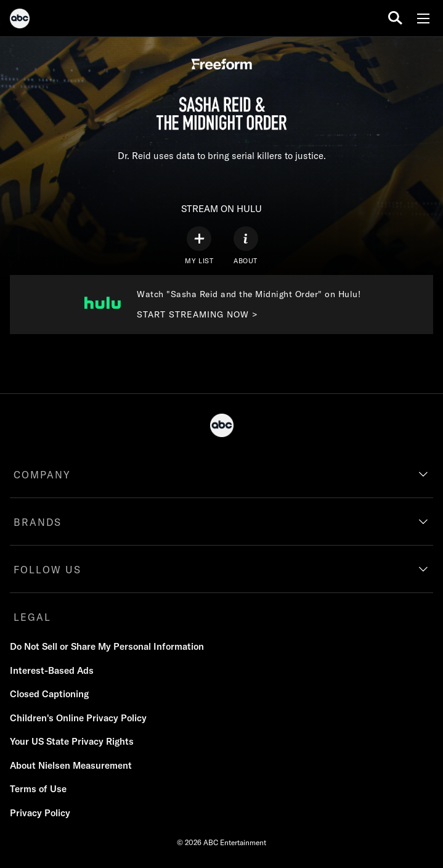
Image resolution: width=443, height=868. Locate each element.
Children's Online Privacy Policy (78, 718)
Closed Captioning (49, 694)
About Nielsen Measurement (71, 765)
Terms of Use (38, 789)
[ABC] (20, 20)
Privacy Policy (40, 813)
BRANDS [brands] (38, 522)
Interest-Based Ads (52, 670)
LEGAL (32, 617)
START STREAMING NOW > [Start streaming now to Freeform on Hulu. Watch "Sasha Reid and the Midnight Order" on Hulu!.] (197, 314)
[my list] (199, 246)
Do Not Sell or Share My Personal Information (107, 646)
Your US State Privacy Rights (72, 741)
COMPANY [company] (42, 475)
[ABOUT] (246, 246)
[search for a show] (395, 18)
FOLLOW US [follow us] (47, 570)
